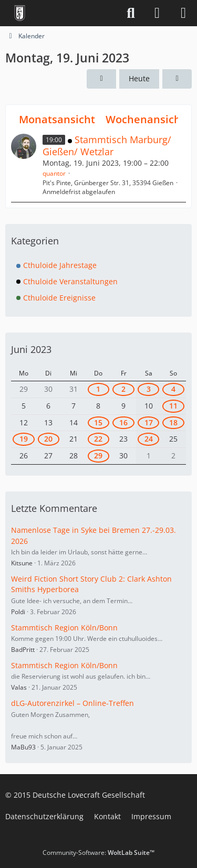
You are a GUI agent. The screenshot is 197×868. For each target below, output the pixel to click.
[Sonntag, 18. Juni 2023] (101, 79)
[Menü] (183, 13)
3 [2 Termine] (149, 389)
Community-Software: (98, 853)
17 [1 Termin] (149, 422)
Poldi (18, 612)
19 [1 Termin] (24, 439)
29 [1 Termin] (98, 456)
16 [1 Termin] (123, 422)
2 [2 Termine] (123, 389)
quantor (54, 173)
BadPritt (23, 650)
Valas (19, 687)
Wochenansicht (145, 119)
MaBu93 (23, 747)
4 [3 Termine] (173, 389)
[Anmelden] (157, 13)
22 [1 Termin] (98, 439)
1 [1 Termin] (98, 389)
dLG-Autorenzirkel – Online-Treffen (72, 703)
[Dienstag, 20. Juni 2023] (177, 79)
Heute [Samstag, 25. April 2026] (139, 78)
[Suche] (131, 13)
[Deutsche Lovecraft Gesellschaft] (20, 13)
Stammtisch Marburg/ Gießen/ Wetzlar (107, 146)
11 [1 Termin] (173, 406)
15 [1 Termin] (98, 422)
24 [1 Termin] (149, 439)
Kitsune (22, 563)
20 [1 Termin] (48, 439)
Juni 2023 (31, 349)
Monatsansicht (57, 119)
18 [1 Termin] (173, 422)
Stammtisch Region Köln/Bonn (64, 628)
